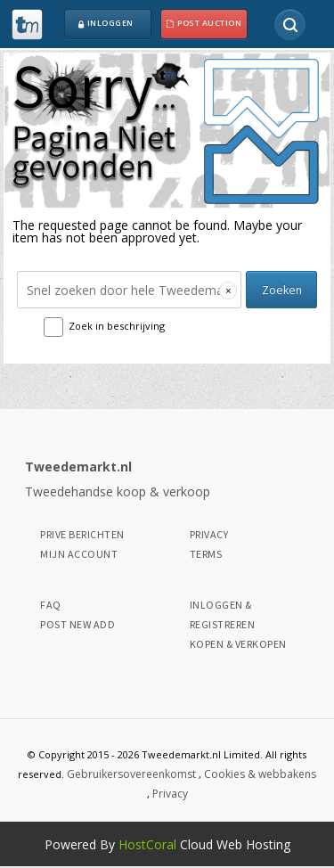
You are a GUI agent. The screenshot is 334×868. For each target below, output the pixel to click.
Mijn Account (79, 554)
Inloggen (105, 25)
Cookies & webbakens (260, 774)
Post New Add (77, 624)
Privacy (209, 534)
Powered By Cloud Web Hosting (167, 844)
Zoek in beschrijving (117, 326)
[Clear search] (228, 291)
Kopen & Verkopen (238, 644)
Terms (206, 554)
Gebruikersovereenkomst (131, 774)
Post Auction (203, 25)
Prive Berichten (82, 534)
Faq (51, 605)
